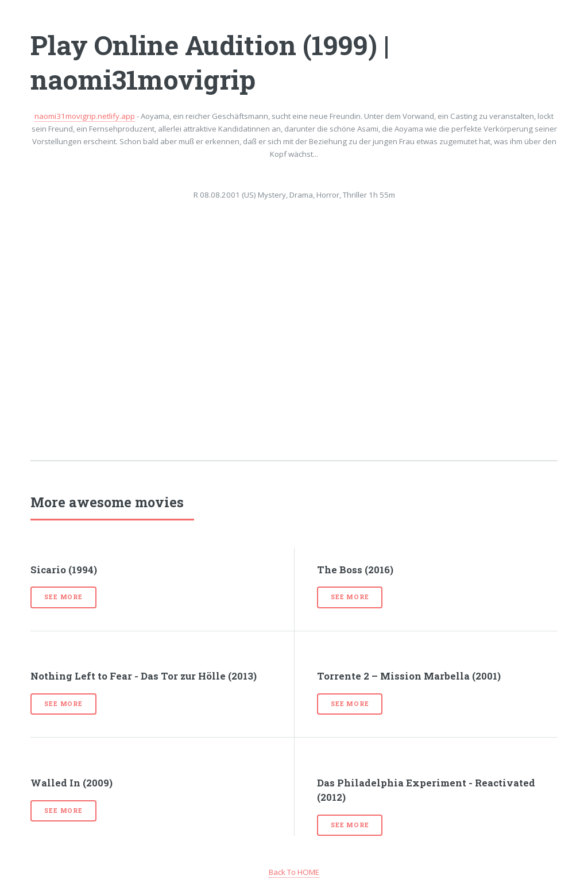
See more (63, 597)
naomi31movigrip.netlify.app (85, 116)
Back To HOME (294, 872)
